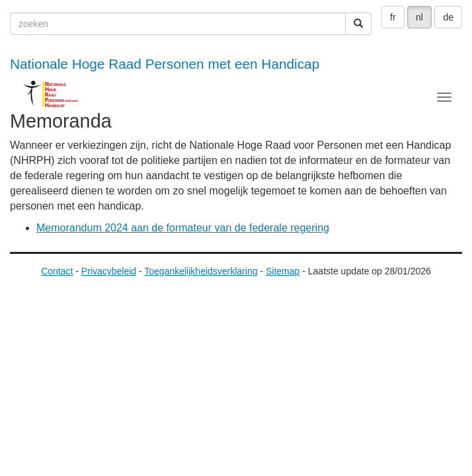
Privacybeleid (109, 271)
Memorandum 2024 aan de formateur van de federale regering (183, 228)
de (448, 17)
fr (393, 17)
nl (419, 17)
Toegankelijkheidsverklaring (201, 271)
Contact (57, 271)
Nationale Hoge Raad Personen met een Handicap (165, 64)
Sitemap (283, 271)
